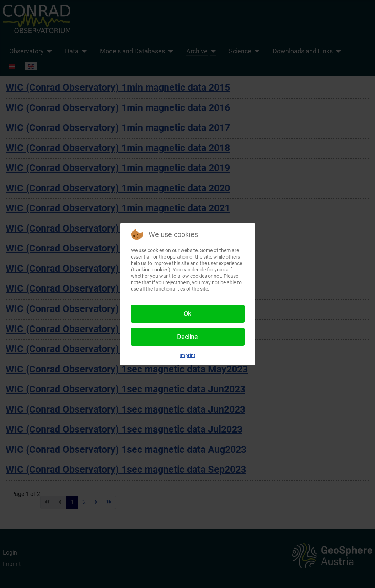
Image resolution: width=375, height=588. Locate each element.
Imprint (187, 355)
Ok (187, 314)
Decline (187, 337)
